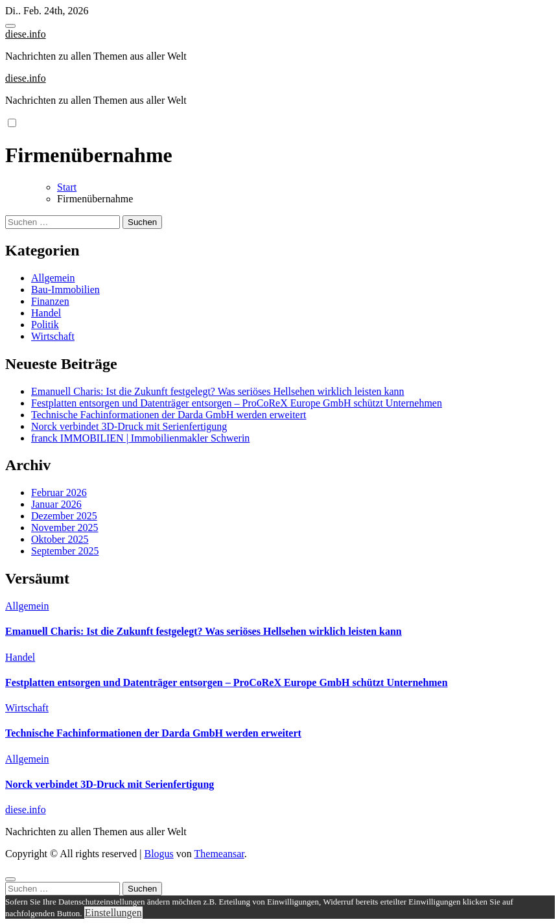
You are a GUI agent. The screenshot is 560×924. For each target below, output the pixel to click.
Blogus (158, 854)
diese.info (26, 34)
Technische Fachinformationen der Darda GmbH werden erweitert (169, 415)
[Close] (10, 879)
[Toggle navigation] (10, 26)
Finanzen (50, 301)
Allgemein (53, 278)
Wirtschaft (53, 336)
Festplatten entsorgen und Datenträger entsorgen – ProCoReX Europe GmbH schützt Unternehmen (237, 403)
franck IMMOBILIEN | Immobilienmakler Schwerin (140, 438)
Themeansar (219, 854)
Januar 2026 (56, 504)
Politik (45, 325)
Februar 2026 (59, 492)
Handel (46, 313)
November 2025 (65, 527)
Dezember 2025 (64, 516)
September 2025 (65, 551)
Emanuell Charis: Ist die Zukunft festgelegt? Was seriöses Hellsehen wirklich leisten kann (218, 391)
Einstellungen (113, 913)
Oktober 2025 (60, 539)
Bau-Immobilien (65, 290)
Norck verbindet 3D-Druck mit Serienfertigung (129, 426)
